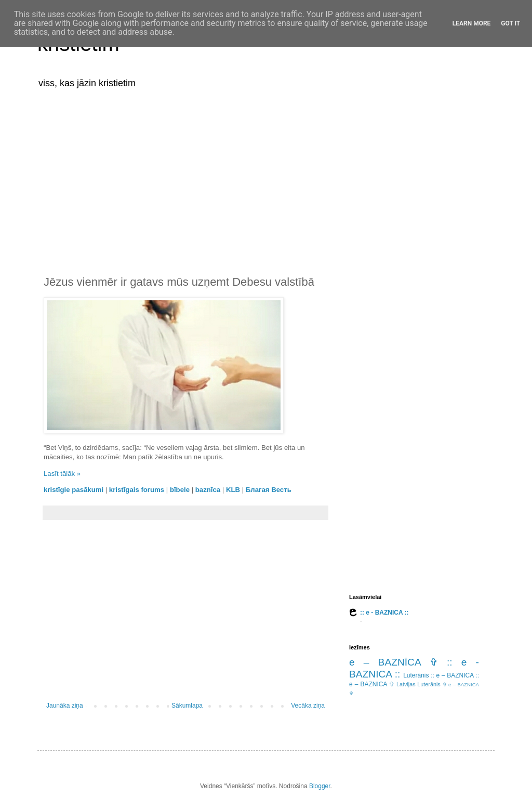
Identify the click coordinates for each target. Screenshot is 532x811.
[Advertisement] (266, 176)
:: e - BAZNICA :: (384, 613)
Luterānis (416, 675)
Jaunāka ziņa (65, 706)
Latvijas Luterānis (418, 684)
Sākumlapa (187, 706)
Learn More (472, 23)
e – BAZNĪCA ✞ (394, 662)
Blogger (320, 786)
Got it (510, 23)
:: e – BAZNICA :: (455, 675)
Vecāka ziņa (308, 706)
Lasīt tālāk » (62, 474)
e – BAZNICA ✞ (372, 684)
